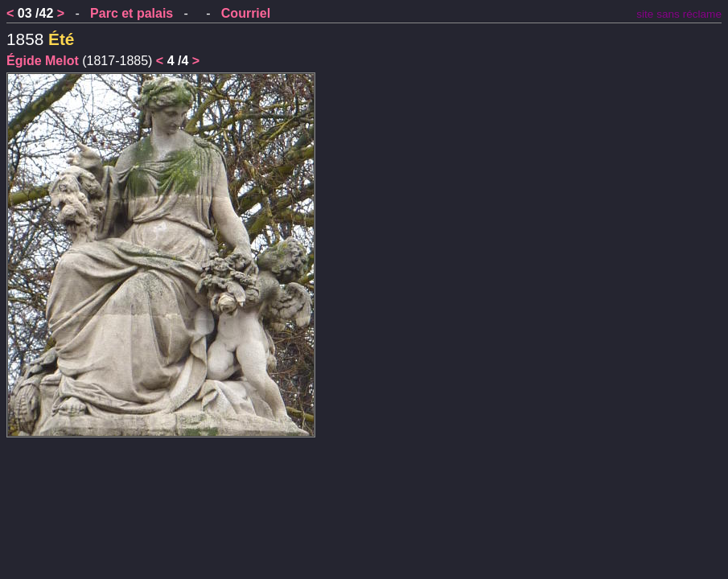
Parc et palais (132, 13)
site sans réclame (679, 14)
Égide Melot (43, 61)
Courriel (246, 13)
